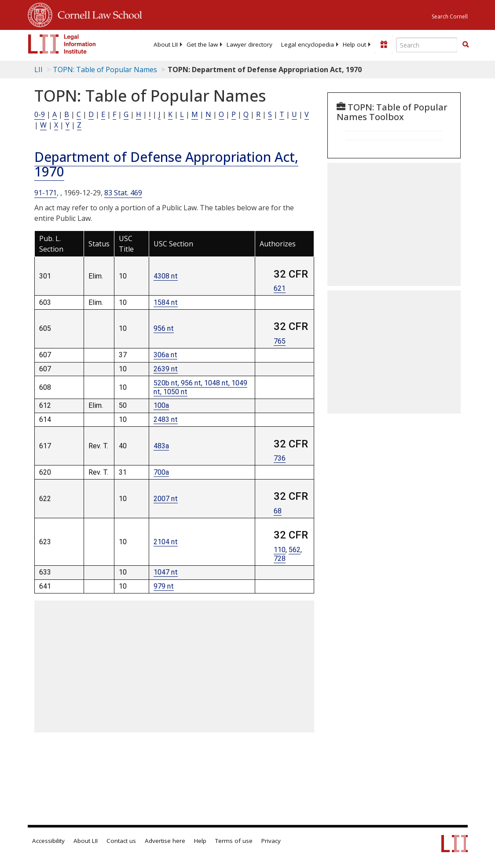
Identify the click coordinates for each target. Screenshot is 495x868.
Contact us (121, 841)
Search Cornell (450, 16)
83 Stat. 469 (123, 193)
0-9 (40, 114)
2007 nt (166, 499)
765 (280, 341)
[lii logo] (62, 44)
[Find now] (466, 45)
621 (280, 288)
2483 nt (166, 419)
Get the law (202, 44)
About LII (166, 44)
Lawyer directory (249, 44)
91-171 (46, 193)
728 (280, 559)
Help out (354, 44)
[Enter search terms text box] (427, 45)
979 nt (164, 586)
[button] (466, 44)
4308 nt (166, 276)
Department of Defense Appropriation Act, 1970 (166, 164)
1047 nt (166, 572)
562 (295, 550)
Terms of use (234, 841)
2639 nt (166, 369)
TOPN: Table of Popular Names (105, 70)
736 (280, 458)
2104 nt (166, 542)
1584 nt (166, 302)
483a (161, 446)
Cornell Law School (97, 14)
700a (161, 472)
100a (161, 405)
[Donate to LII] (384, 44)
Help (200, 841)
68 (278, 511)
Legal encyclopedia (308, 44)
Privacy (271, 841)
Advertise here (165, 841)
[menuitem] (166, 44)
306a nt (165, 355)
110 (280, 550)
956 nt (164, 328)
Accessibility (48, 841)
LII (38, 70)
